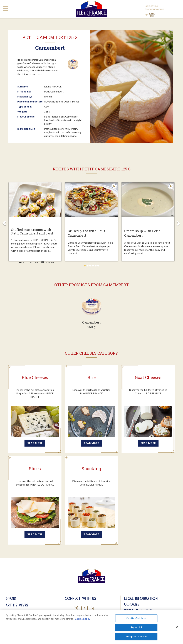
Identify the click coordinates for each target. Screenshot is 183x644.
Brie (91, 377)
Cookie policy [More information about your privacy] (82, 619)
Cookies (132, 604)
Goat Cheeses (148, 377)
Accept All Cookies (136, 636)
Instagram (76, 608)
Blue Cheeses (35, 377)
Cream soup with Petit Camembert (142, 233)
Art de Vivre (17, 605)
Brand (11, 598)
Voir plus (91, 314)
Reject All (136, 627)
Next (179, 222)
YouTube (84, 608)
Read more (35, 443)
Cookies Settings (136, 618)
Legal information (141, 598)
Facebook (93, 608)
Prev (4, 222)
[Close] (177, 627)
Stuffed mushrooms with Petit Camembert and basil (32, 232)
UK (147, 15)
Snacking (91, 469)
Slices (35, 469)
